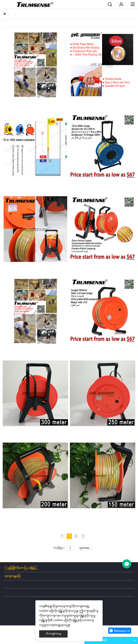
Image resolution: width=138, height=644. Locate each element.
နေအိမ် (5, 14)
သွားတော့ (84, 548)
